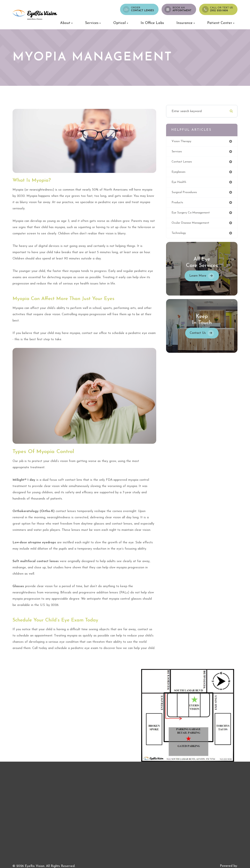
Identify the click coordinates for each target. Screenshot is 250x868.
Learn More (200, 280)
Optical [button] (121, 23)
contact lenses (187, 163)
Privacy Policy (59, 860)
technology (184, 237)
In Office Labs (152, 23)
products (182, 205)
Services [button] (93, 23)
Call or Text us (221, 9)
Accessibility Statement (29, 860)
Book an (182, 9)
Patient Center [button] (221, 23)
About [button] (66, 23)
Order (142, 9)
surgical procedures (190, 195)
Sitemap (77, 860)
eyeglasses (183, 174)
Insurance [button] (186, 23)
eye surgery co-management (197, 216)
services (181, 153)
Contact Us (200, 337)
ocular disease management (196, 226)
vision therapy (186, 142)
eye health (184, 184)
